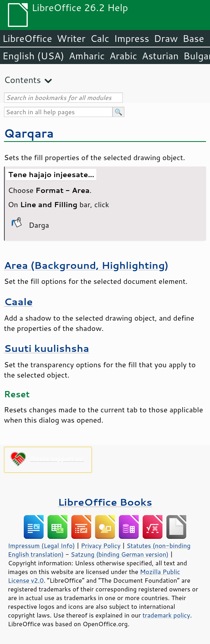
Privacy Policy (101, 546)
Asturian (160, 56)
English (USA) (33, 56)
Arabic (123, 56)
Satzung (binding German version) (120, 554)
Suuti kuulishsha (47, 348)
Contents (22, 80)
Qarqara (29, 133)
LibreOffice (27, 38)
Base (193, 38)
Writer (71, 38)
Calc (100, 38)
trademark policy (166, 615)
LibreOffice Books (105, 502)
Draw (166, 38)
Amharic (87, 56)
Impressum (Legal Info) (41, 546)
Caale (18, 301)
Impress (132, 38)
